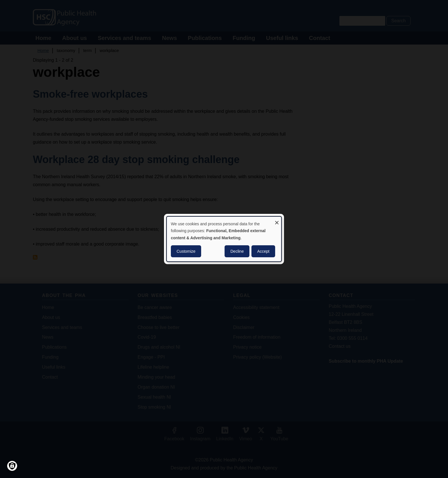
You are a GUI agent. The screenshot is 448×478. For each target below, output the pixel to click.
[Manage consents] (12, 466)
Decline (237, 251)
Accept (263, 251)
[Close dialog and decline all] (277, 220)
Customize (186, 251)
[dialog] (224, 239)
